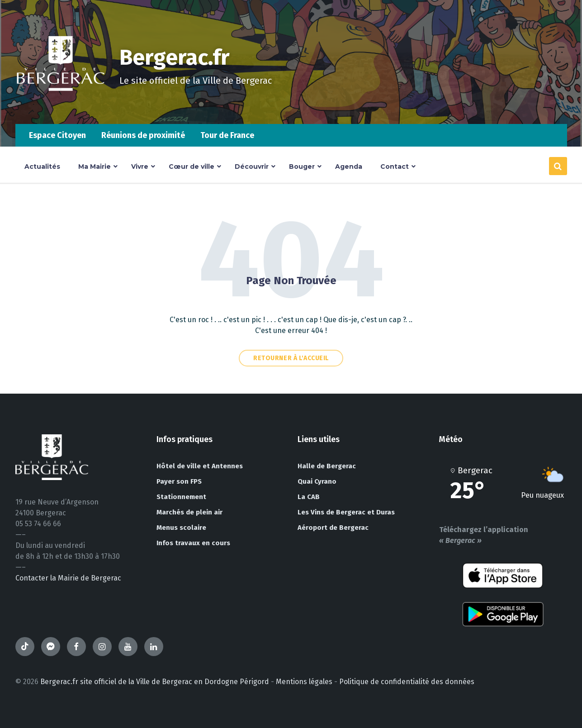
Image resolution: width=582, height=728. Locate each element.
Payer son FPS (179, 481)
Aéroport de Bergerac (333, 528)
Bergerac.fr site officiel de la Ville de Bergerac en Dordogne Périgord (155, 682)
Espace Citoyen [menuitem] (57, 135)
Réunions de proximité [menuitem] (143, 135)
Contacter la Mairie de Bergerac (68, 578)
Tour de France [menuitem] (227, 135)
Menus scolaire (181, 528)
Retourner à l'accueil (291, 358)
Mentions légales (304, 682)
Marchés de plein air (189, 512)
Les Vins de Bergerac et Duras (346, 512)
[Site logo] (61, 106)
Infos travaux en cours (193, 543)
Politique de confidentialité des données (407, 682)
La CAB (309, 497)
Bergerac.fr (175, 57)
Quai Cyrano (317, 481)
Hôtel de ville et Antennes (200, 466)
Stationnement (181, 497)
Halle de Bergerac (327, 466)
